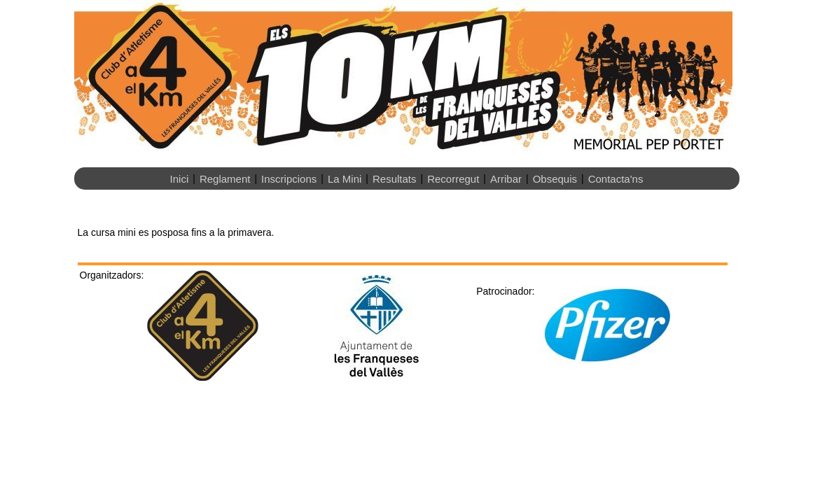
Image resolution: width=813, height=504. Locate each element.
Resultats (395, 179)
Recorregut (453, 179)
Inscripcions (289, 179)
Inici (180, 179)
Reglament (225, 179)
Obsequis (555, 179)
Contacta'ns (616, 179)
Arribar (506, 179)
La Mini (345, 179)
